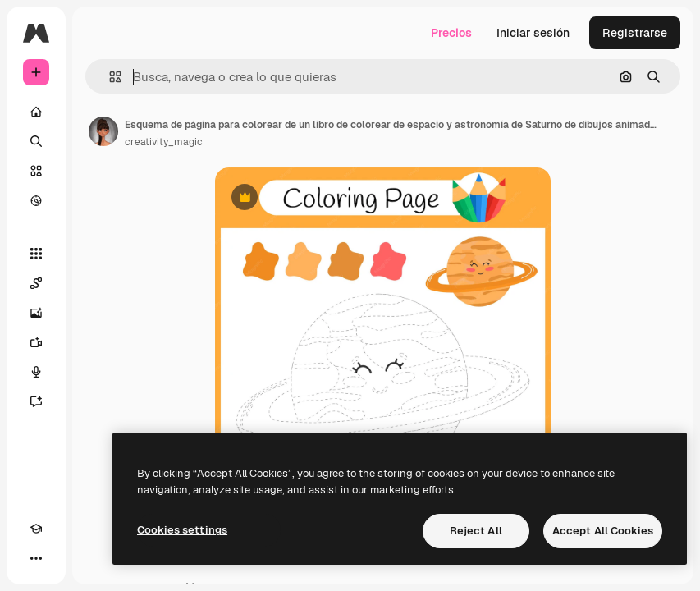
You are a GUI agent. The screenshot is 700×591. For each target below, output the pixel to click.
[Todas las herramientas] (36, 254)
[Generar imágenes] (36, 313)
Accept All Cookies (603, 531)
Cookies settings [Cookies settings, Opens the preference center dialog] (182, 530)
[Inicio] (36, 112)
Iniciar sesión (533, 33)
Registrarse (635, 33)
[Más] (36, 558)
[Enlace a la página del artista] (103, 131)
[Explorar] (36, 200)
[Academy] (36, 529)
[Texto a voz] (36, 372)
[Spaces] (36, 283)
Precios (451, 33)
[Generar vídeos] (36, 342)
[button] (109, 77)
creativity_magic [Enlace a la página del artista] (164, 142)
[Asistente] (36, 401)
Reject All (476, 531)
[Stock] (36, 171)
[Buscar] (36, 141)
